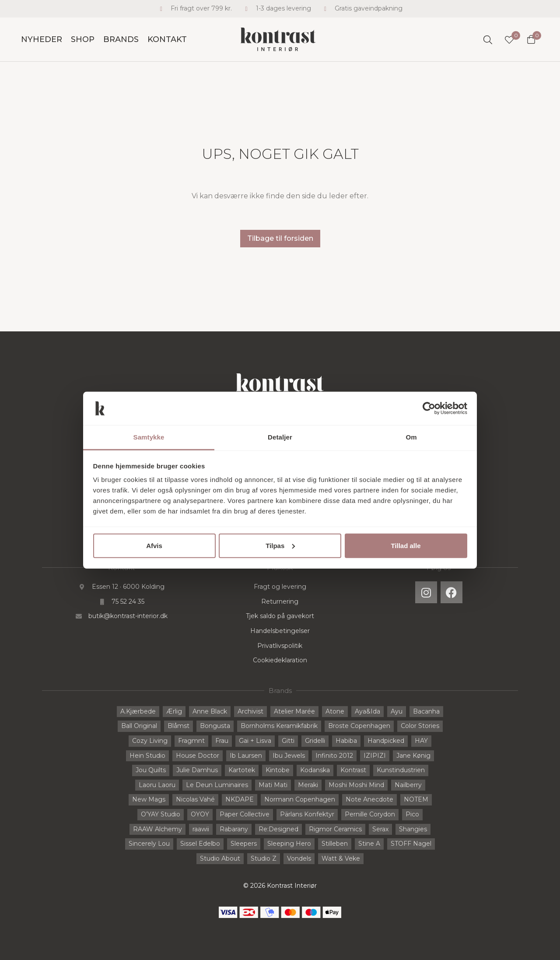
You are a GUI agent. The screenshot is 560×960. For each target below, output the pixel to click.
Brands (121, 39)
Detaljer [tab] (280, 437)
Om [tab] (411, 437)
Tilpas (280, 546)
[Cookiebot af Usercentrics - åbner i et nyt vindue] (429, 408)
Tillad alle (406, 546)
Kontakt (167, 39)
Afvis (154, 546)
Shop (83, 39)
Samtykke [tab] (149, 437)
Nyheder (42, 39)
